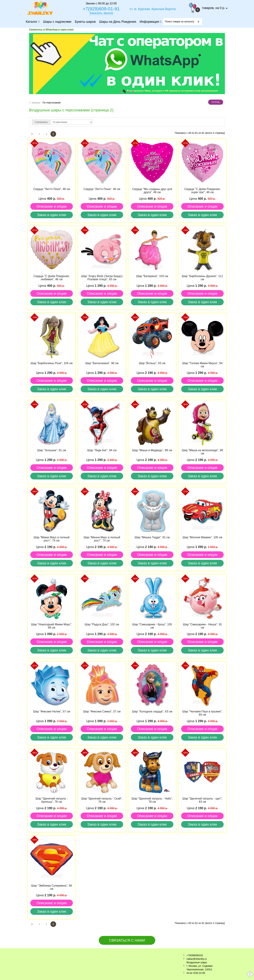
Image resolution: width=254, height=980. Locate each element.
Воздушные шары (197, 962)
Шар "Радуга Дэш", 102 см (102, 624)
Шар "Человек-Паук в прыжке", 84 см (202, 713)
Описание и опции (52, 206)
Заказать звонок (101, 13)
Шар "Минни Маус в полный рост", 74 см (102, 539)
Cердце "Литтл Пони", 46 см (52, 189)
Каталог (33, 22)
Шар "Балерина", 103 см (152, 276)
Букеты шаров (85, 22)
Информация (150, 22)
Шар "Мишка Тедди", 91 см (152, 537)
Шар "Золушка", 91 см (52, 450)
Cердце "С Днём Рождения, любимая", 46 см (52, 278)
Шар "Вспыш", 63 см (152, 363)
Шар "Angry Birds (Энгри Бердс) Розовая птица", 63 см (102, 278)
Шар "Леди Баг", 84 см (102, 450)
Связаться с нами (127, 940)
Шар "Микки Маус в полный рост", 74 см (52, 539)
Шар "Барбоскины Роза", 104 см (52, 363)
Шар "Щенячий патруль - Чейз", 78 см (152, 800)
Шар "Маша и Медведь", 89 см (152, 450)
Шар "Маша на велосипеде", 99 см (202, 452)
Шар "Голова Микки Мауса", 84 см (202, 365)
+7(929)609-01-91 (101, 9)
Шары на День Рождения (117, 22)
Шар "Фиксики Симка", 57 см (102, 711)
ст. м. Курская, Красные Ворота (153, 9)
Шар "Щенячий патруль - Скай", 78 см (102, 800)
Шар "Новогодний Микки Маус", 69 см (52, 626)
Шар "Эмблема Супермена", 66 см (52, 887)
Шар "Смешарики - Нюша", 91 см (202, 626)
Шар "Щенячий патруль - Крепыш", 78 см (52, 800)
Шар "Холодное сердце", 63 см (152, 711)
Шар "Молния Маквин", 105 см (202, 537)
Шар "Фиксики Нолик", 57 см (52, 711)
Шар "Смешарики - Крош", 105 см (152, 626)
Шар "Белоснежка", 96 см (102, 363)
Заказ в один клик (52, 215)
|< (32, 134)
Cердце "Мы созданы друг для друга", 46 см (152, 191)
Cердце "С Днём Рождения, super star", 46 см (202, 191)
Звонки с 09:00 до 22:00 (101, 3)
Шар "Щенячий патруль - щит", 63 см (202, 800)
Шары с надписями (57, 22)
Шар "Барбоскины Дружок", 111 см (202, 278)
